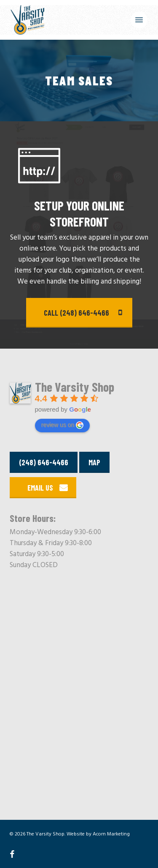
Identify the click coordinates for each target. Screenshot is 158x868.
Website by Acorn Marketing (98, 834)
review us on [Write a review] (63, 425)
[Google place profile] (75, 388)
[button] (139, 20)
